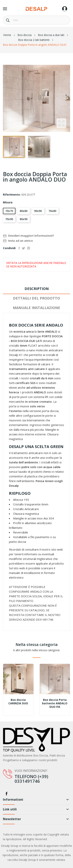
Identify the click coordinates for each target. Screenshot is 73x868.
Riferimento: (12, 195)
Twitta (23, 248)
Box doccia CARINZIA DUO (18, 702)
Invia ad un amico (18, 241)
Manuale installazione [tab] (36, 308)
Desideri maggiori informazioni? (29, 236)
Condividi (19, 248)
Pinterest (29, 248)
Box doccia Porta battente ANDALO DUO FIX (55, 703)
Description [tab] (37, 289)
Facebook (6, 794)
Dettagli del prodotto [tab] (36, 298)
